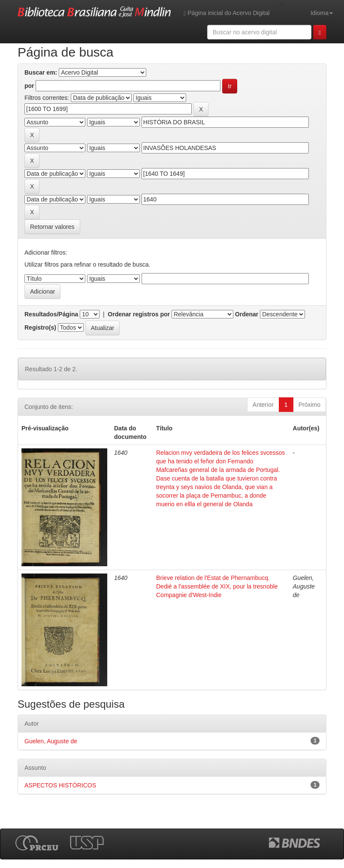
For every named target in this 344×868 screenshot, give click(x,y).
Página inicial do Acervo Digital (226, 13)
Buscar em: (41, 72)
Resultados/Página (51, 314)
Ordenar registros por (139, 314)
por (29, 86)
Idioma (322, 13)
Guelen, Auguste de (51, 741)
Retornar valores (52, 227)
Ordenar (247, 314)
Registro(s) (40, 327)
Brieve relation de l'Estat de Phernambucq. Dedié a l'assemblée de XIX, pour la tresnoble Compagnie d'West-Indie (217, 586)
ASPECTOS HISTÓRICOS (60, 785)
